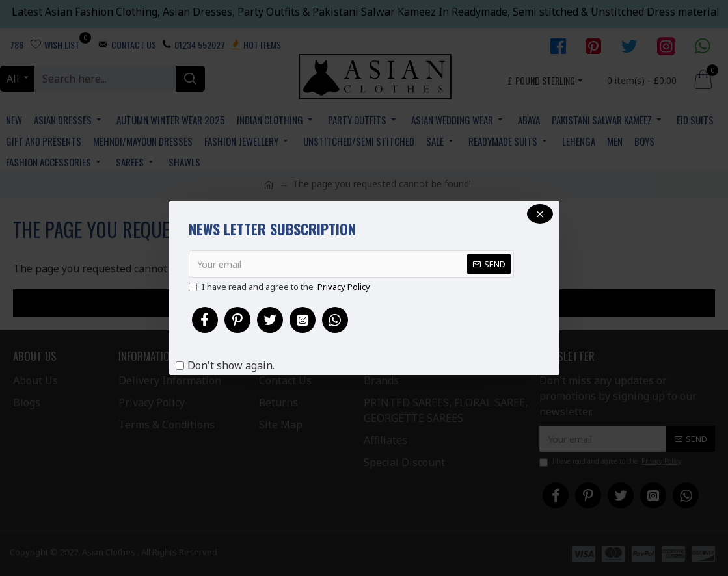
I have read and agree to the (280, 287)
